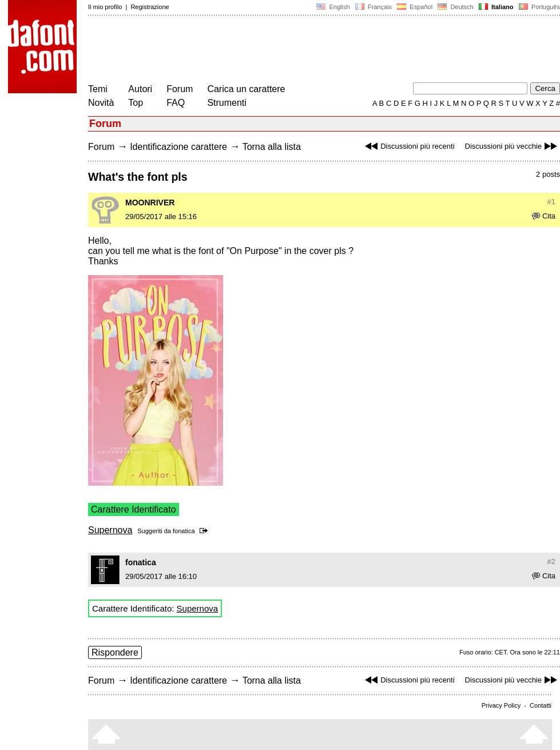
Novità (101, 103)
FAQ (176, 103)
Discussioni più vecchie (513, 146)
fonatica (184, 531)
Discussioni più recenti (408, 146)
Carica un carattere (246, 89)
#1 (551, 202)
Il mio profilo (105, 7)
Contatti (541, 705)
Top (136, 103)
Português (539, 7)
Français (374, 7)
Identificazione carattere (178, 147)
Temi (98, 89)
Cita (544, 216)
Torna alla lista (272, 147)
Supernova (110, 530)
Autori (140, 89)
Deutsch (456, 7)
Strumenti (227, 103)
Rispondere (115, 652)
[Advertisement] (296, 50)
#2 (551, 561)
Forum (180, 89)
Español (415, 7)
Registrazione (150, 7)
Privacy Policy (501, 705)
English (333, 7)
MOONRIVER (150, 203)
